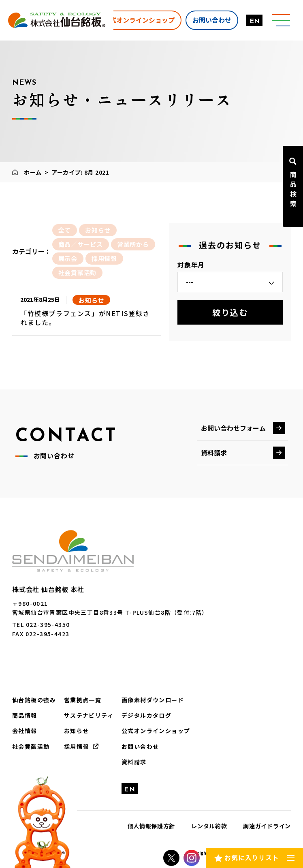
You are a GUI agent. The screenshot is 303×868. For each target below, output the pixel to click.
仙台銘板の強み (34, 700)
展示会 (68, 258)
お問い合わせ (212, 20)
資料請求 (214, 453)
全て (65, 230)
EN (255, 21)
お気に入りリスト (252, 857)
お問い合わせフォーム (233, 428)
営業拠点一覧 (83, 700)
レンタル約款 (209, 826)
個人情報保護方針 (151, 826)
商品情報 (25, 715)
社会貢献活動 (78, 273)
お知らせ (98, 230)
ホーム (33, 172)
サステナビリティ (89, 715)
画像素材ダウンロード (153, 700)
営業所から (133, 244)
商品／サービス (81, 244)
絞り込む (230, 312)
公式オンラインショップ (139, 20)
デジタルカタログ (146, 715)
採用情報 (104, 258)
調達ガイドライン (267, 826)
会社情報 (25, 731)
